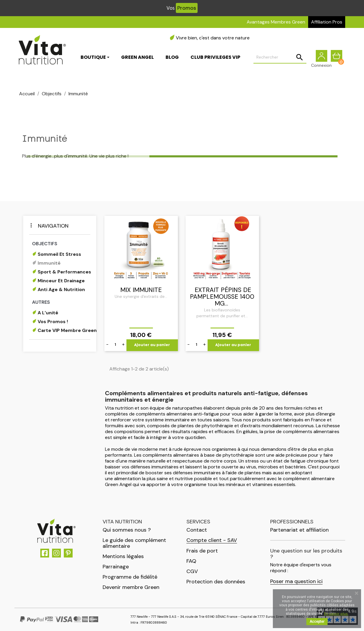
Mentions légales (123, 556)
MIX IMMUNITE (141, 290)
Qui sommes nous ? (127, 530)
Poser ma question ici (296, 581)
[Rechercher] (280, 58)
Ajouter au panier (152, 345)
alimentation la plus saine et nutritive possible (163, 479)
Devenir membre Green (131, 587)
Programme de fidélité (130, 577)
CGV (192, 571)
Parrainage (116, 567)
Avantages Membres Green (276, 22)
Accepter (317, 622)
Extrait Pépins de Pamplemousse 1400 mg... (222, 297)
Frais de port (202, 551)
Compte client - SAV (212, 540)
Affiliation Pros (327, 22)
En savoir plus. (336, 614)
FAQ (191, 561)
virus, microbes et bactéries (276, 467)
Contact (197, 530)
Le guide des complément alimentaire (134, 543)
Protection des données (216, 582)
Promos (187, 8)
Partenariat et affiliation (299, 530)
